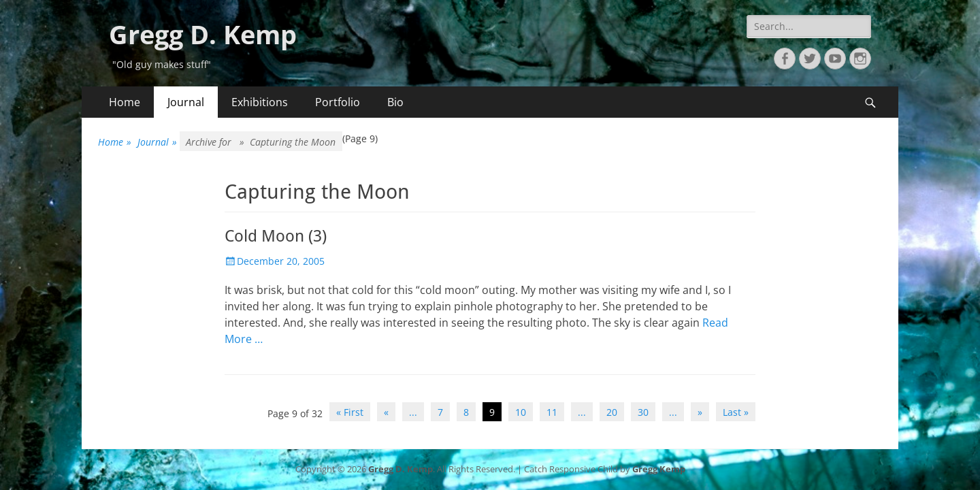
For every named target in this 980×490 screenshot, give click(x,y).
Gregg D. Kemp (203, 34)
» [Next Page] (700, 412)
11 (552, 412)
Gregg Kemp (659, 469)
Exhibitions (260, 102)
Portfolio (338, 102)
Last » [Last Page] (736, 412)
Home (125, 102)
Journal (186, 102)
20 (612, 412)
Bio (395, 102)
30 (643, 412)
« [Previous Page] (386, 412)
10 (521, 412)
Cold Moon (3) (276, 236)
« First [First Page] (350, 412)
